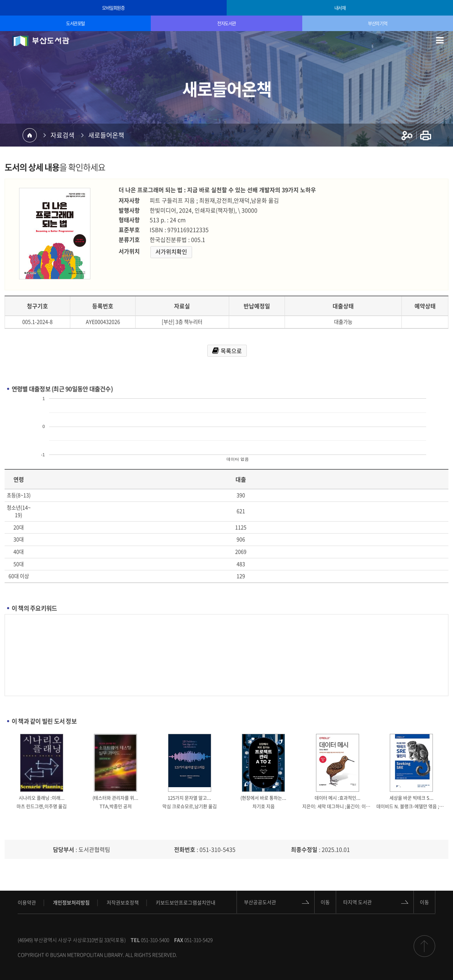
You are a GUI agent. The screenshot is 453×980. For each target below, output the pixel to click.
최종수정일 (304, 849)
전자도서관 (226, 23)
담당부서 (64, 849)
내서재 (340, 8)
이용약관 (27, 902)
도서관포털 (75, 23)
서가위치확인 (171, 251)
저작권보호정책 (123, 902)
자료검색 (62, 135)
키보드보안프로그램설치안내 (186, 902)
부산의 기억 (377, 23)
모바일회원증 (113, 8)
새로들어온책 (106, 135)
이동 (325, 902)
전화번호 (185, 849)
